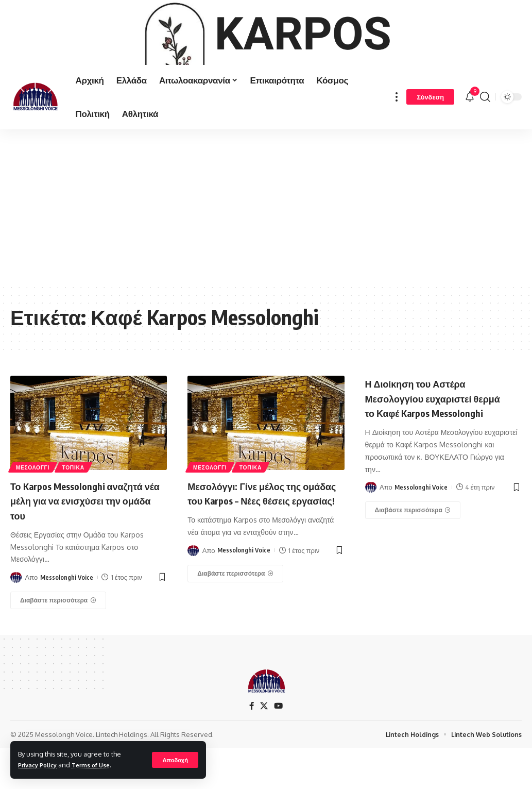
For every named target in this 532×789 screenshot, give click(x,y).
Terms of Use (100, 765)
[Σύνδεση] (430, 138)
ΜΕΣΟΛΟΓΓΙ (36, 506)
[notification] (470, 138)
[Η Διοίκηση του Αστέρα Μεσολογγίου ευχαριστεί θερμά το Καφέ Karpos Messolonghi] (413, 565)
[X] (264, 746)
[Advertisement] (266, 247)
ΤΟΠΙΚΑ (83, 506)
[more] (397, 137)
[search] (485, 137)
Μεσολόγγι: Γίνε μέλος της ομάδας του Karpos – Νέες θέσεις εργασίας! (257, 540)
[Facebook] (251, 746)
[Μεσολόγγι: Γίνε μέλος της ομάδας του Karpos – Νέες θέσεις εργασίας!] (235, 628)
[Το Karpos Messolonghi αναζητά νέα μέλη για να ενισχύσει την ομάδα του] (58, 641)
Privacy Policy (41, 765)
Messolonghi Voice (67, 617)
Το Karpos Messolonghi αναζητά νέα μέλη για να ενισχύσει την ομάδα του (76, 540)
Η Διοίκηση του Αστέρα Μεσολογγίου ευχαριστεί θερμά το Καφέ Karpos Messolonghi (431, 445)
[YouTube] (279, 746)
